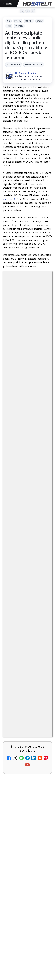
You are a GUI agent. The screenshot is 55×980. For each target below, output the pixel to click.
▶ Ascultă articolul (34, 64)
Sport (40, 21)
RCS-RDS (29, 21)
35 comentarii (13, 64)
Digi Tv (18, 21)
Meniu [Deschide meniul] (9, 4)
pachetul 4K (10, 199)
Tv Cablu (19, 26)
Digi (8, 21)
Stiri (9, 26)
